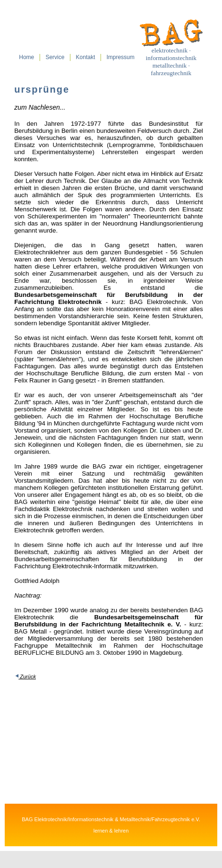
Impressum (120, 57)
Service (55, 57)
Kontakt (86, 57)
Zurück (27, 677)
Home (26, 57)
